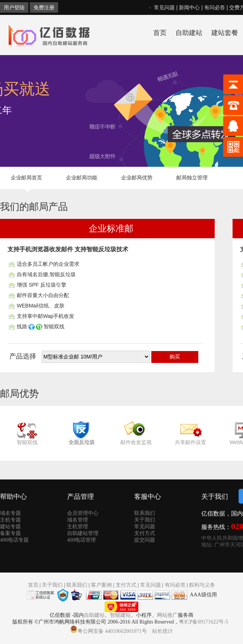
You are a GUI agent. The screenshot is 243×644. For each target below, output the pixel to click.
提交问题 (145, 540)
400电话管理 (81, 540)
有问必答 (215, 7)
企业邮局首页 (26, 178)
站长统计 (162, 631)
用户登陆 (14, 7)
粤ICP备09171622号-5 (203, 622)
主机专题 (10, 520)
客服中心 (148, 497)
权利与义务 (202, 585)
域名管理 (78, 520)
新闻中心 (189, 7)
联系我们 (145, 513)
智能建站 (120, 615)
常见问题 (164, 7)
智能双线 (27, 442)
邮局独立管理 (192, 178)
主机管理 (78, 527)
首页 (160, 33)
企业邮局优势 (137, 178)
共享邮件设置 (190, 442)
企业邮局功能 (82, 178)
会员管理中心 (83, 513)
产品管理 (81, 497)
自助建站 (189, 33)
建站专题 (10, 527)
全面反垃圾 (82, 442)
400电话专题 (14, 540)
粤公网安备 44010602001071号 (108, 631)
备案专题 (10, 533)
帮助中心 (13, 497)
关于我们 (145, 520)
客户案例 (101, 585)
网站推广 (167, 615)
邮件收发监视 (136, 442)
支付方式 (145, 533)
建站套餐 (225, 33)
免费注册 (44, 7)
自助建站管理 (83, 533)
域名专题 (10, 513)
